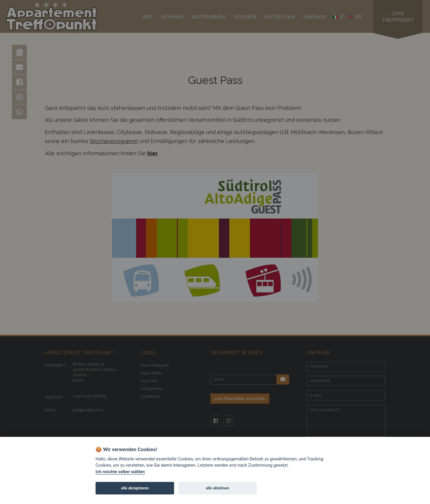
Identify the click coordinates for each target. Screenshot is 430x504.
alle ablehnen (217, 488)
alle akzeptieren (135, 488)
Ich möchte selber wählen (120, 472)
